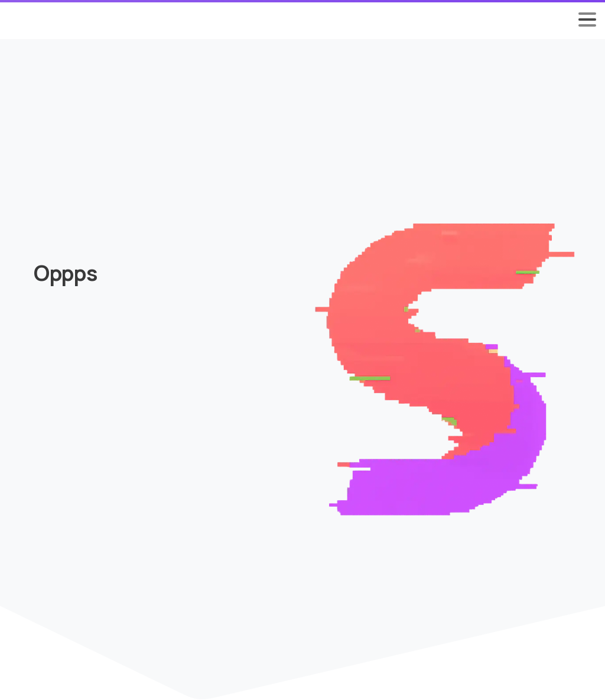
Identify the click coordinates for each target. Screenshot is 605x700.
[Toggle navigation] (587, 20)
